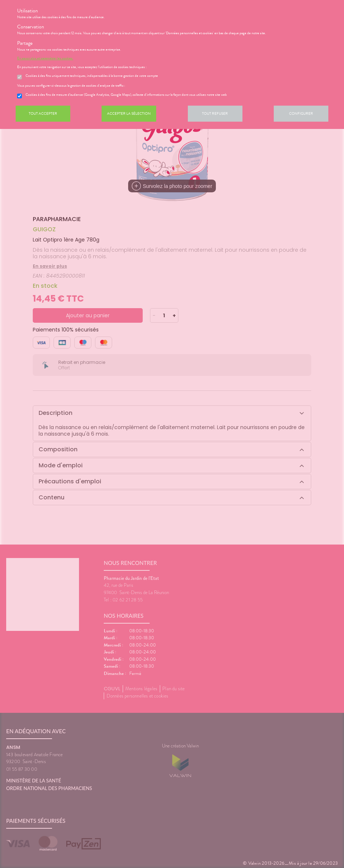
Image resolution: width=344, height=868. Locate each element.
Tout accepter (43, 113)
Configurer (301, 113)
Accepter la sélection (129, 113)
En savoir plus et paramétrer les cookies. (45, 58)
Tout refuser (215, 113)
